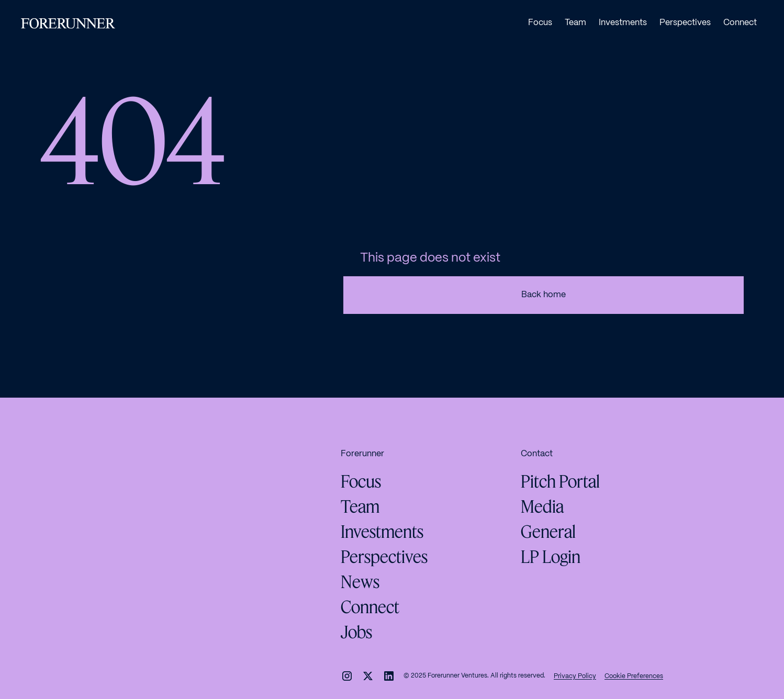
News (360, 582)
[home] (68, 23)
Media (542, 506)
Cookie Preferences (634, 676)
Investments (382, 532)
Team (360, 506)
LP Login (551, 557)
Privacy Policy (575, 676)
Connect (370, 607)
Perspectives (384, 557)
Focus (361, 481)
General (548, 532)
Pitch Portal (560, 481)
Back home (544, 295)
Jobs (356, 632)
